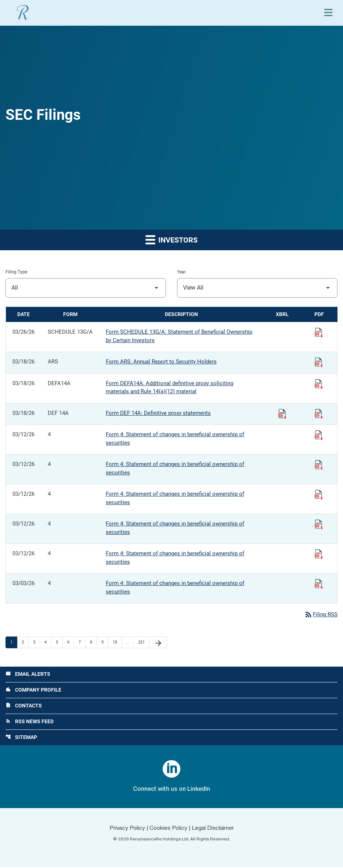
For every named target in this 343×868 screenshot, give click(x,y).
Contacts (24, 707)
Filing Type (16, 272)
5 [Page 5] (59, 642)
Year (181, 272)
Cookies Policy (168, 829)
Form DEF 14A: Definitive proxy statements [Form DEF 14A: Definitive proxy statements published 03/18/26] (158, 413)
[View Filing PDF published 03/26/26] (319, 332)
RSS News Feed (30, 722)
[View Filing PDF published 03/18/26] (319, 362)
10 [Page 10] (117, 642)
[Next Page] (158, 643)
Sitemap (21, 739)
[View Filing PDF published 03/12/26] (319, 435)
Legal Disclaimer (214, 829)
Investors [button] (171, 239)
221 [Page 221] (142, 642)
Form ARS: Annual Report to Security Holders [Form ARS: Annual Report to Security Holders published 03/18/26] (161, 362)
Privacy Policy (126, 829)
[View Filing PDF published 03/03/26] (319, 584)
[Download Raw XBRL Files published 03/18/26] (282, 413)
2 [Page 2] (25, 642)
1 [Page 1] (14, 642)
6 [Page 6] (71, 642)
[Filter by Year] (257, 288)
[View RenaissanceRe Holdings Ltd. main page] (23, 12)
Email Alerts (28, 675)
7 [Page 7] (82, 642)
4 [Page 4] (48, 642)
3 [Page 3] (36, 642)
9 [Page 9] (105, 642)
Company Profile (33, 691)
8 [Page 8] (93, 642)
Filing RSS (321, 615)
